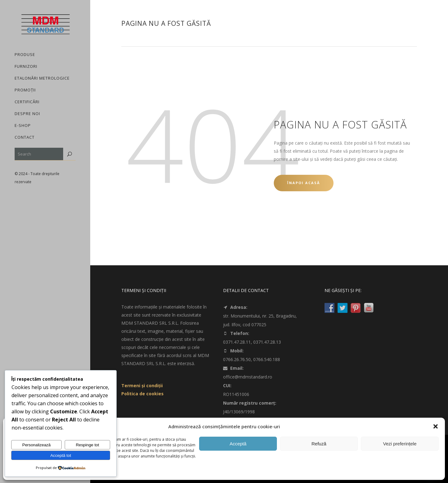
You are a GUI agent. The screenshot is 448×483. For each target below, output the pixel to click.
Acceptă (238, 444)
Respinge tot (88, 445)
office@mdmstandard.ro (248, 377)
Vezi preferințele (400, 444)
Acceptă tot (61, 455)
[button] (436, 426)
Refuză (319, 444)
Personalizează (37, 445)
